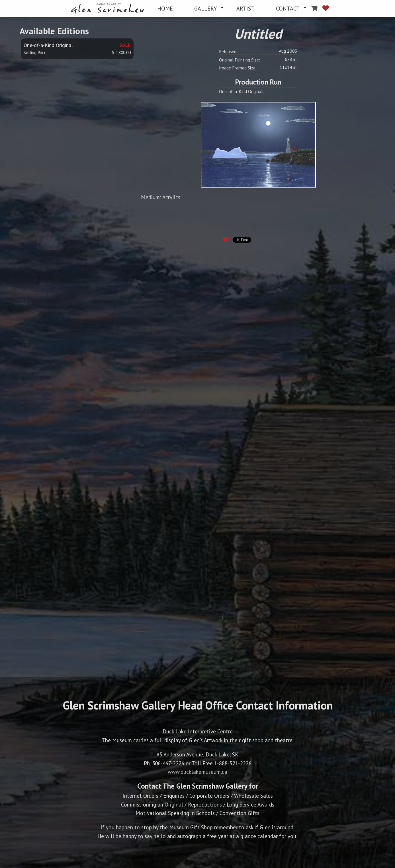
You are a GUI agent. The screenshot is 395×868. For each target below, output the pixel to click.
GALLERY (205, 9)
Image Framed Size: (238, 68)
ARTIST (245, 9)
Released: (228, 52)
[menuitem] (109, 9)
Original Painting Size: (240, 60)
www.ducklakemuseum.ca (197, 772)
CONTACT (288, 9)
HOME (165, 9)
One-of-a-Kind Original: (241, 91)
